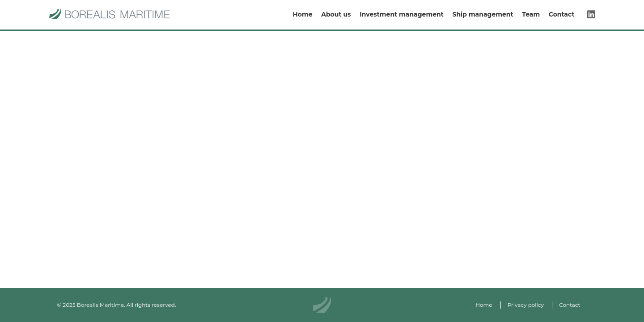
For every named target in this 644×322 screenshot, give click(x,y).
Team (531, 15)
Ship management (483, 15)
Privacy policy (526, 305)
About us (336, 15)
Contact (562, 15)
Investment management (402, 15)
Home (302, 15)
